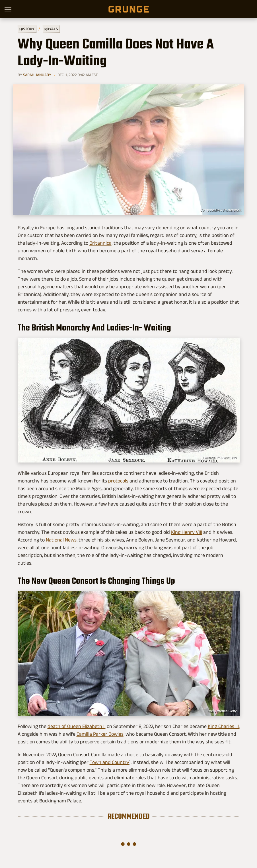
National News (61, 540)
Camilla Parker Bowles (100, 734)
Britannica (100, 243)
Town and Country (109, 762)
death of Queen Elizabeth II (77, 726)
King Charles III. (224, 726)
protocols (118, 481)
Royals (51, 29)
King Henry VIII (187, 532)
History (27, 29)
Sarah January (37, 75)
